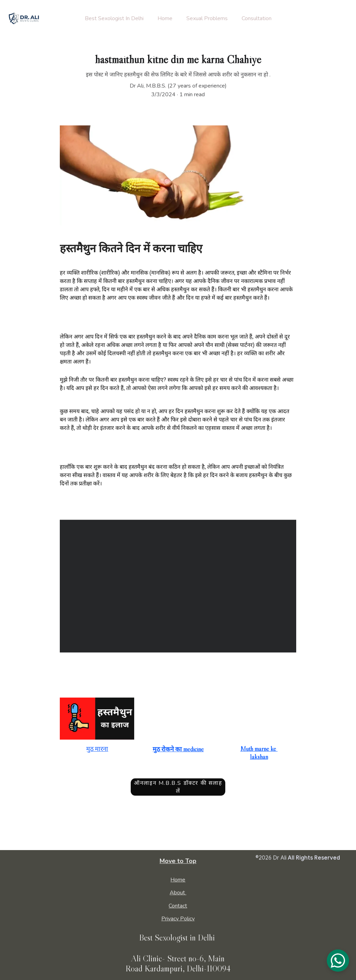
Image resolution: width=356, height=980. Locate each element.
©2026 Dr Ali (271, 858)
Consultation (257, 18)
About (177, 893)
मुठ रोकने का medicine (178, 750)
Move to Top (178, 862)
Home (165, 18)
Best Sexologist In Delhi (114, 18)
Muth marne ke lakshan (259, 754)
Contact (178, 906)
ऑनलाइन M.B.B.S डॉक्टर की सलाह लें (178, 789)
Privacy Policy (178, 919)
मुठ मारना (97, 750)
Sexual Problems (207, 18)
